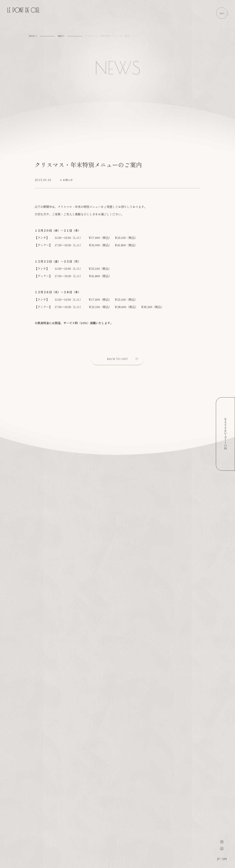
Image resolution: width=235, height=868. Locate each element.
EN (224, 859)
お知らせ (68, 180)
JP (219, 859)
